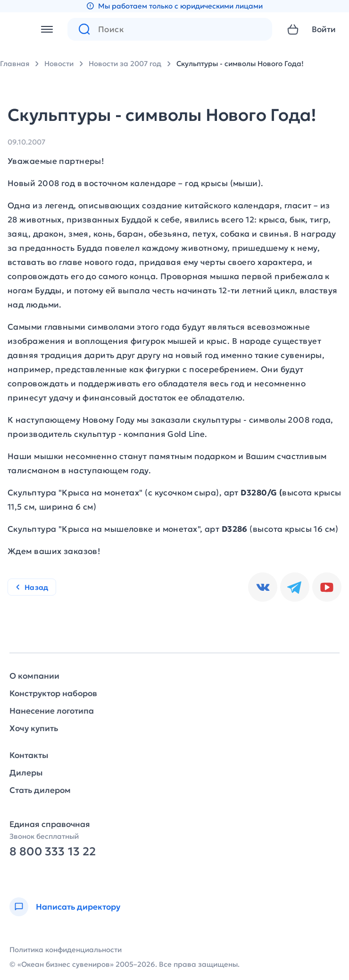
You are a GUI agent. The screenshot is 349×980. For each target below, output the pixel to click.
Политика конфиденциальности (66, 950)
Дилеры (26, 773)
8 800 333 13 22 (53, 852)
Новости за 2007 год (125, 64)
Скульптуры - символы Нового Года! (240, 64)
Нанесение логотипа (52, 711)
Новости (59, 64)
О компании (34, 676)
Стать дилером (40, 790)
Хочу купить (34, 729)
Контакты (29, 755)
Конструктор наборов (53, 694)
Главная (15, 64)
